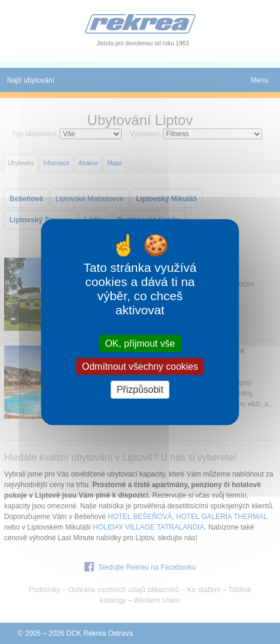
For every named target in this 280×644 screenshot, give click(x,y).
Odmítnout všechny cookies (140, 367)
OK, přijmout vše (140, 344)
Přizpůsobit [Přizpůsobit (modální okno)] (140, 390)
